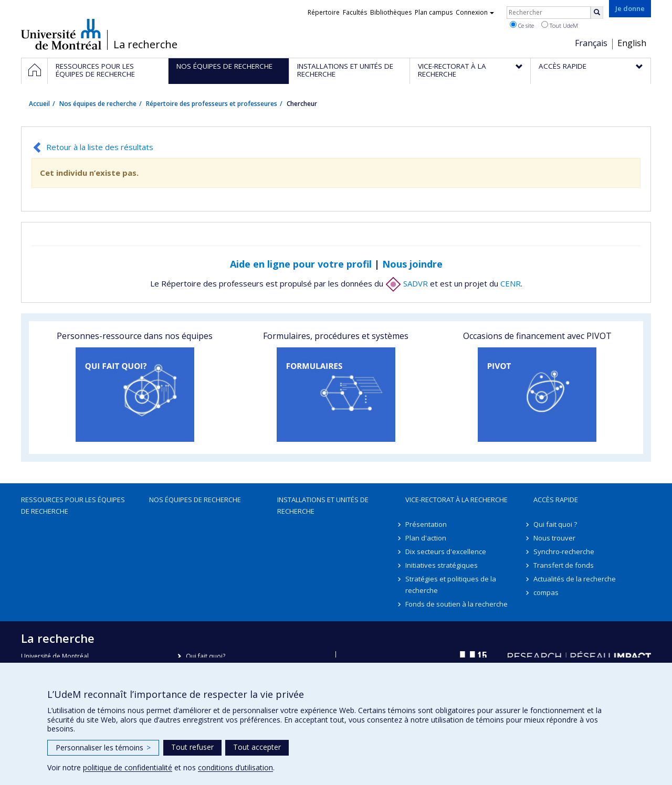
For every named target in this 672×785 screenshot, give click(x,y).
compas (546, 592)
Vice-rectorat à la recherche (456, 500)
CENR (511, 283)
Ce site (522, 25)
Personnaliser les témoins (103, 747)
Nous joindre (412, 264)
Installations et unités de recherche (323, 505)
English (632, 43)
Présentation (426, 524)
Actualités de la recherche (575, 579)
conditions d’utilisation (235, 767)
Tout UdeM (560, 25)
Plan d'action (426, 538)
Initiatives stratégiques (442, 565)
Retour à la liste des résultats (100, 147)
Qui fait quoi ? (555, 524)
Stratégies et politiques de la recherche (451, 585)
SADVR (407, 283)
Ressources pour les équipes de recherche (73, 505)
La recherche (145, 45)
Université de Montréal (61, 34)
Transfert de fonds (564, 565)
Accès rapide (556, 500)
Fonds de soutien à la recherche (456, 604)
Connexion (475, 12)
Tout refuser (192, 747)
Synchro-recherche (564, 551)
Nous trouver (554, 538)
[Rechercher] (597, 13)
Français (591, 43)
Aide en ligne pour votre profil (301, 264)
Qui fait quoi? (206, 656)
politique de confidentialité (128, 767)
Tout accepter (257, 747)
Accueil (39, 104)
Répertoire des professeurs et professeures (212, 104)
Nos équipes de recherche (98, 104)
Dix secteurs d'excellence (446, 551)
